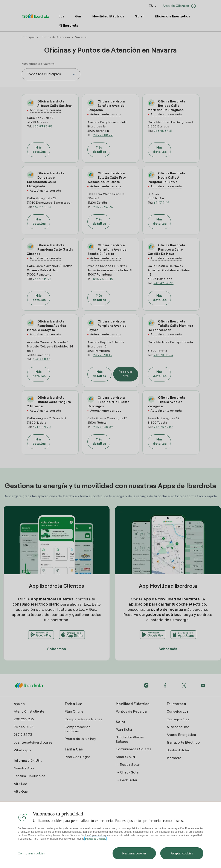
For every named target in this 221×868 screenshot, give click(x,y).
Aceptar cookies (182, 859)
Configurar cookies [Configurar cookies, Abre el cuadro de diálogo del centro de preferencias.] (31, 859)
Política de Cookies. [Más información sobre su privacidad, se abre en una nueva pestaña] (95, 845)
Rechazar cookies (134, 859)
